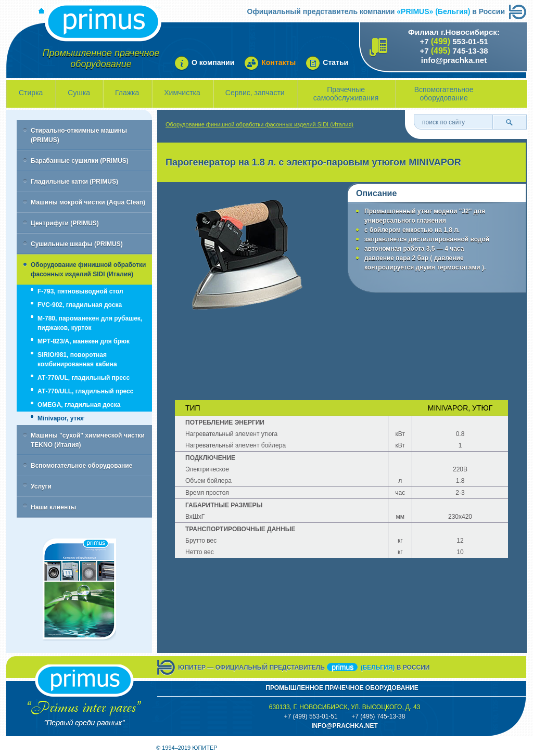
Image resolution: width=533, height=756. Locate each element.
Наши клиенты (53, 507)
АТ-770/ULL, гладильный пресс (85, 391)
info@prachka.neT (345, 726)
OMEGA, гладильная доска (79, 405)
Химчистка (182, 93)
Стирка (31, 93)
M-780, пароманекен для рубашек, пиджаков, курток (90, 323)
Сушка (79, 93)
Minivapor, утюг (61, 418)
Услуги (41, 486)
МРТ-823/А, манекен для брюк (84, 341)
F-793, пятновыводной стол (80, 291)
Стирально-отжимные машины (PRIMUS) (79, 135)
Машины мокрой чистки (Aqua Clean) (88, 202)
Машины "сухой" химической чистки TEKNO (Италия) (88, 440)
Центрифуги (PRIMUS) (65, 223)
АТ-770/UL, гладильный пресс (84, 378)
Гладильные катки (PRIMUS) (74, 182)
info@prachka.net (454, 60)
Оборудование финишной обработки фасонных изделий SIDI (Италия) (88, 270)
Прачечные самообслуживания (346, 94)
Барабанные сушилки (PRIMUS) (80, 161)
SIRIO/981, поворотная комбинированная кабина (77, 360)
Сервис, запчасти (255, 93)
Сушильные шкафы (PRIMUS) (77, 244)
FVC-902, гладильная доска (80, 305)
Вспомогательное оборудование (444, 94)
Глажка (127, 93)
